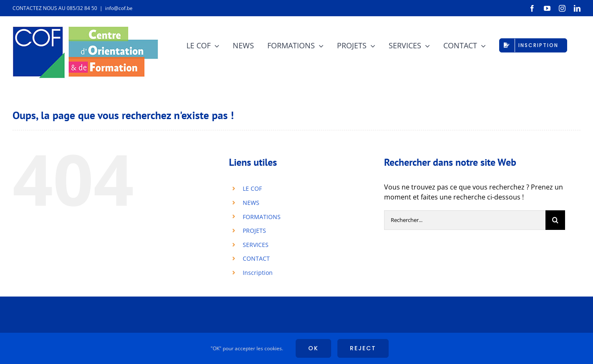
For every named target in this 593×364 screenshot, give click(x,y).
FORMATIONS (262, 217)
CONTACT (256, 258)
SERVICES (256, 245)
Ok (313, 348)
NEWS (251, 203)
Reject (363, 348)
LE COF (252, 188)
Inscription (258, 273)
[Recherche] (555, 220)
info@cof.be (119, 8)
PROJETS (254, 231)
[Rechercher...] (465, 220)
